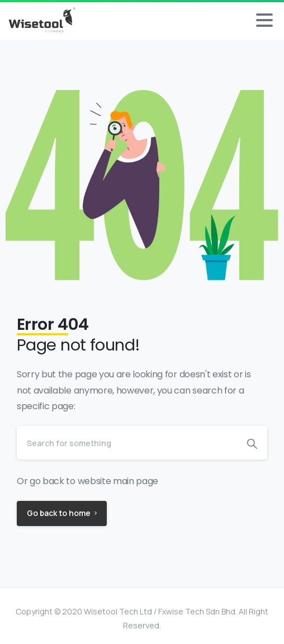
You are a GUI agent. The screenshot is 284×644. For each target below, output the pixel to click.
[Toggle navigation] (264, 20)
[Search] (127, 443)
